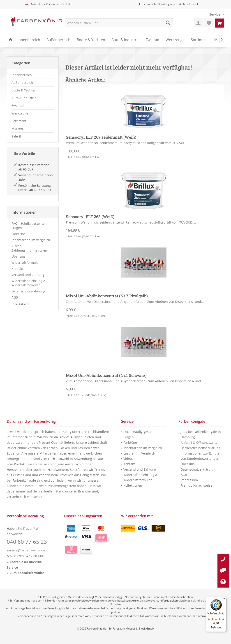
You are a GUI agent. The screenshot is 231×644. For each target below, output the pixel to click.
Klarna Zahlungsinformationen (29, 248)
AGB (15, 297)
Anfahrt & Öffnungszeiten (200, 442)
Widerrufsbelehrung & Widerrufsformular (29, 283)
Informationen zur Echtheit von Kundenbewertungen (201, 456)
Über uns (18, 256)
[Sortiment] (199, 40)
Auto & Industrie (24, 98)
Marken (17, 129)
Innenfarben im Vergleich (31, 240)
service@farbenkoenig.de (26, 550)
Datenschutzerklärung (28, 291)
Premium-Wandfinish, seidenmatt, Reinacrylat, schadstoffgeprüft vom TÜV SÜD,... (127, 143)
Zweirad (18, 106)
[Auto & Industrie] (125, 40)
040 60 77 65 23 (188, 4)
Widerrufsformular (26, 262)
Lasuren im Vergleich (139, 453)
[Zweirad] (152, 40)
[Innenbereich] (29, 40)
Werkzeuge (20, 113)
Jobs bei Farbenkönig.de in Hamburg (201, 434)
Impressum (20, 303)
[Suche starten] (168, 23)
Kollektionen (133, 485)
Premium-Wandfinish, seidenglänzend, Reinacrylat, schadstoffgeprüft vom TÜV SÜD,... (131, 222)
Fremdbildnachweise (196, 485)
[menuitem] (215, 14)
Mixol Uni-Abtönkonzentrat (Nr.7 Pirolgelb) (107, 296)
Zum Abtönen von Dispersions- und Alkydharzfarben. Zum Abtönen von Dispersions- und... (135, 302)
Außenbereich (22, 83)
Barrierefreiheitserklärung (201, 448)
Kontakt (17, 269)
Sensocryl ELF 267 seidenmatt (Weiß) (101, 137)
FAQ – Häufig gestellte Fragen (28, 226)
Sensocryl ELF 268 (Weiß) (90, 217)
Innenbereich (22, 75)
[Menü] (224, 600)
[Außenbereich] (58, 40)
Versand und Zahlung (28, 275)
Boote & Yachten (24, 90)
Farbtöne (18, 234)
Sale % (16, 136)
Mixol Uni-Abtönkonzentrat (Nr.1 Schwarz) (106, 376)
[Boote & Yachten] (91, 40)
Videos (128, 458)
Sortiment (19, 121)
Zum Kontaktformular (27, 573)
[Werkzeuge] (175, 40)
